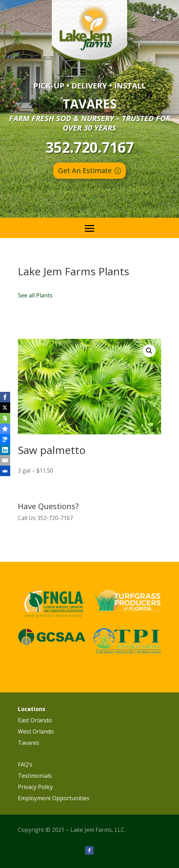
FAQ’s (25, 764)
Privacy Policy (35, 787)
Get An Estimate (85, 170)
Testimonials (35, 776)
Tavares (29, 743)
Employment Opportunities (54, 798)
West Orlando (36, 731)
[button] (149, 351)
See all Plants (35, 295)
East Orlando (35, 720)
